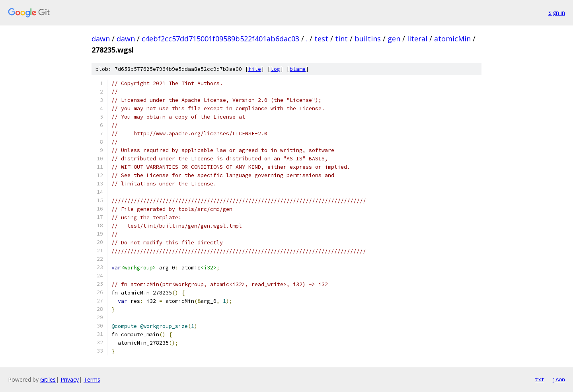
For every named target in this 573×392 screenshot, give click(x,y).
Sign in (557, 13)
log (275, 69)
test (321, 39)
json (559, 379)
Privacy (70, 379)
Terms (92, 379)
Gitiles (48, 379)
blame (298, 69)
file (255, 69)
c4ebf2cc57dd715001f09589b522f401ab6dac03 (220, 39)
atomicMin (452, 39)
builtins (368, 39)
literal (417, 39)
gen (394, 39)
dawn (101, 39)
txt (540, 379)
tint (341, 39)
